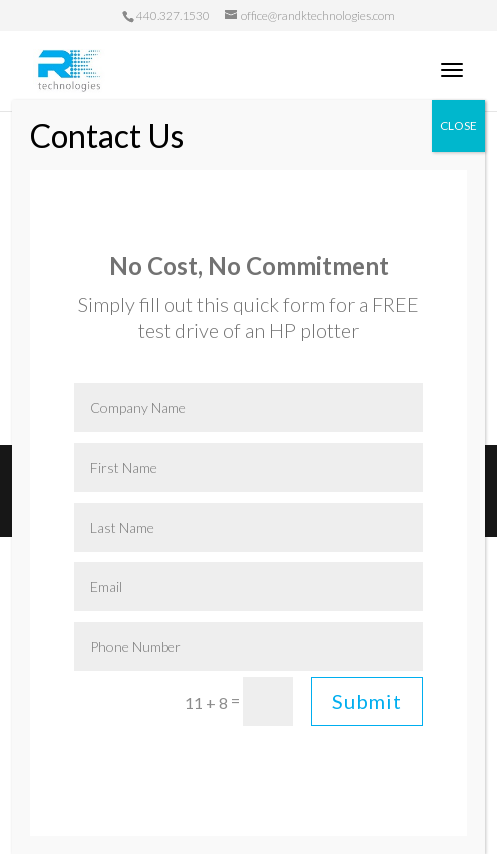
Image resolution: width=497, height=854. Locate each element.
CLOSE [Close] (458, 125)
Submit (367, 701)
